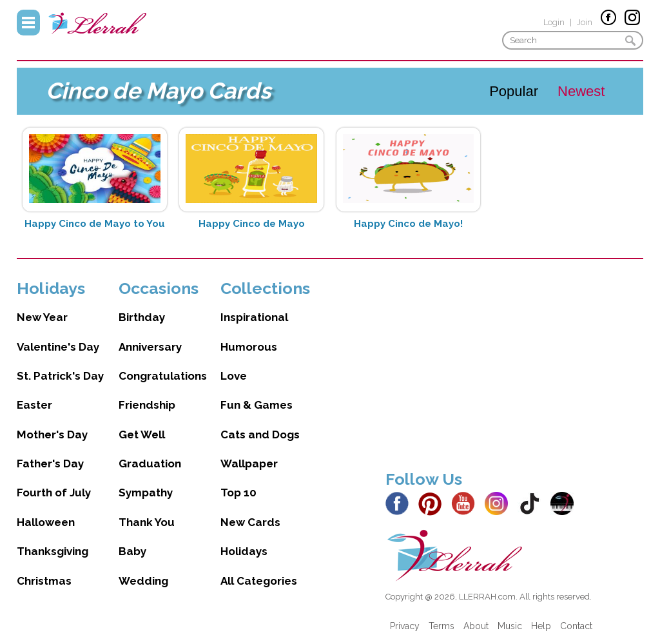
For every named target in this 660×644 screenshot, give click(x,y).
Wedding (143, 581)
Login (554, 22)
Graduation (150, 463)
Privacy (405, 626)
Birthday (142, 317)
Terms (442, 626)
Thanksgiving (53, 551)
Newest (581, 91)
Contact (576, 626)
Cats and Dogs (260, 434)
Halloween (46, 522)
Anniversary (150, 347)
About (476, 626)
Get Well (142, 434)
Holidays (244, 551)
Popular (514, 91)
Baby (132, 551)
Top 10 (238, 493)
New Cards (250, 522)
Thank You (147, 522)
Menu (28, 23)
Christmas (44, 581)
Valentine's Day (58, 347)
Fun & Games (257, 405)
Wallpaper (249, 463)
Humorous (249, 347)
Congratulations (163, 376)
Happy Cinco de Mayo (252, 224)
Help (541, 626)
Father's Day (50, 463)
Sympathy (146, 493)
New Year (42, 317)
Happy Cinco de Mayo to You (95, 224)
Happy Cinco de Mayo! (408, 224)
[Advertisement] (514, 369)
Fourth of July (54, 493)
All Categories (259, 581)
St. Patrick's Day (60, 376)
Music (510, 626)
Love (234, 376)
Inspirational (254, 317)
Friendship (147, 405)
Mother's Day (52, 434)
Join (585, 22)
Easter (34, 405)
